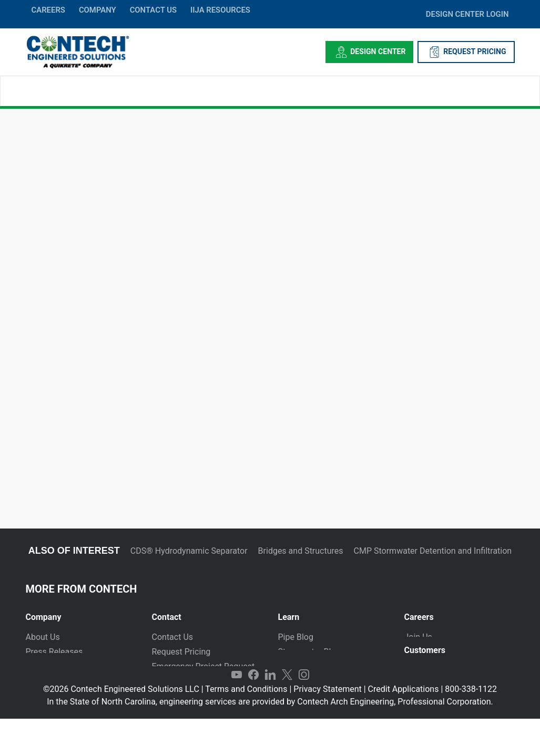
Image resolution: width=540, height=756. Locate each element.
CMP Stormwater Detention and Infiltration (433, 551)
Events (38, 696)
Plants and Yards (184, 681)
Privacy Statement (327, 726)
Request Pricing (181, 652)
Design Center (369, 52)
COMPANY (98, 10)
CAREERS (48, 10)
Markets (41, 666)
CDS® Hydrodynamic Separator (189, 551)
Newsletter (46, 681)
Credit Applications (404, 726)
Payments (423, 678)
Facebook (253, 712)
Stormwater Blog (309, 652)
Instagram (304, 712)
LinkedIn (270, 712)
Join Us (418, 637)
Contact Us (173, 637)
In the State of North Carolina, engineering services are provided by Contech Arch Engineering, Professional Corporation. (270, 739)
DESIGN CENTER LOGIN (467, 14)
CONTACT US (153, 10)
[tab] (81, 613)
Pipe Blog (296, 637)
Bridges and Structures (301, 551)
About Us (43, 637)
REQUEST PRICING (466, 52)
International (176, 696)
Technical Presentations (323, 666)
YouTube (237, 712)
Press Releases (54, 652)
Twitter (287, 712)
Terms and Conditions (246, 726)
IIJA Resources (220, 10)
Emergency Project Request (203, 666)
